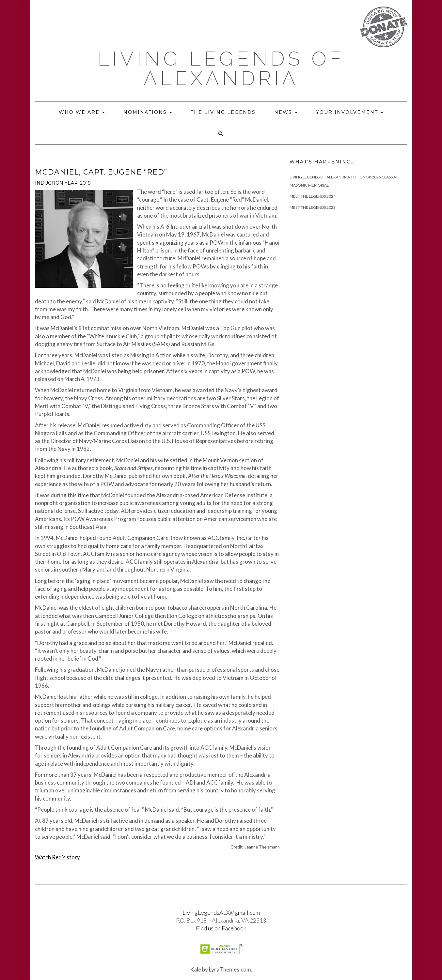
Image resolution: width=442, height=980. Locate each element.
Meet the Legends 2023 (313, 207)
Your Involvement (350, 112)
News (286, 112)
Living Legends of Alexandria (221, 69)
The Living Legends (223, 112)
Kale (196, 969)
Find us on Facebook (221, 928)
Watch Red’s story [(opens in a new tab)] (57, 857)
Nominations (148, 112)
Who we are (82, 112)
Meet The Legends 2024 (313, 196)
